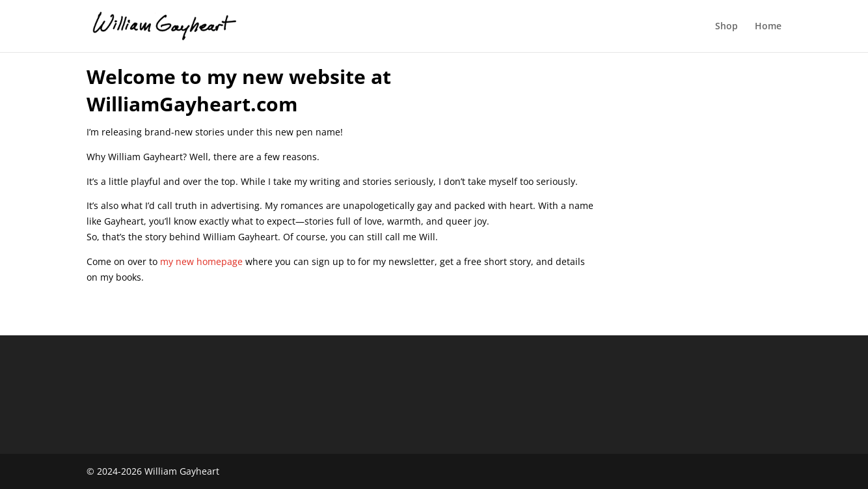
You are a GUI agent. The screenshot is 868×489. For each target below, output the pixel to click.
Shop (726, 27)
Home (768, 27)
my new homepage (201, 261)
